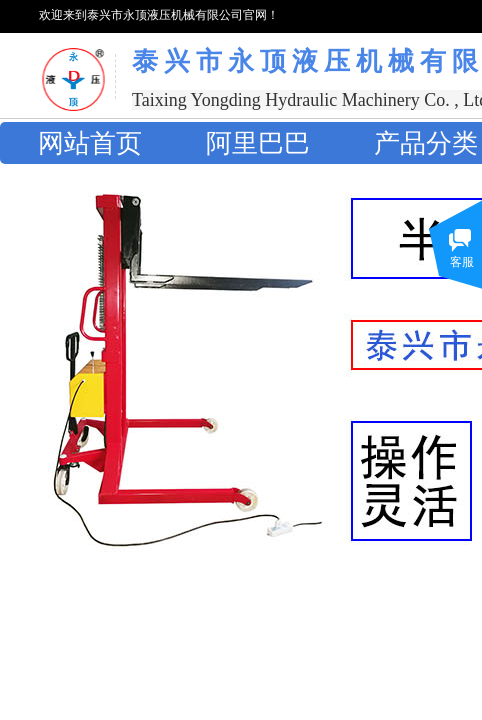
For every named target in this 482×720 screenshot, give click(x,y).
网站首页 (90, 143)
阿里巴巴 (258, 143)
